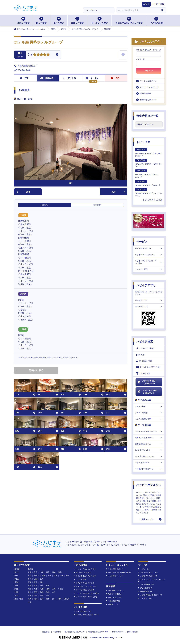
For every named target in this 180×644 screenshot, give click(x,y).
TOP (24, 78)
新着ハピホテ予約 (114, 597)
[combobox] (138, 10)
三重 (48, 586)
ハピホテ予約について (148, 576)
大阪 (30, 589)
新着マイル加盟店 (114, 594)
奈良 (54, 589)
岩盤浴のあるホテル (149, 444)
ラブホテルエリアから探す (149, 367)
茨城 (62, 576)
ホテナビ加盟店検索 (149, 419)
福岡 (30, 599)
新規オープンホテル (115, 591)
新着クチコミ (112, 604)
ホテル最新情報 (113, 601)
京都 (42, 589)
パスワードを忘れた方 (149, 87)
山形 (42, 572)
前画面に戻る (30, 370)
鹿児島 (67, 599)
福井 (42, 582)
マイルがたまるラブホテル (85, 586)
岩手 (48, 572)
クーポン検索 (149, 406)
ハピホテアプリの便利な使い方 (119, 573)
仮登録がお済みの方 (148, 100)
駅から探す (41, 21)
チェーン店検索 (149, 413)
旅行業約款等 (118, 632)
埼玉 (43, 576)
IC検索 (140, 355)
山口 (54, 592)
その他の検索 (156, 21)
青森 (30, 572)
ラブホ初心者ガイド (115, 569)
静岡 (42, 586)
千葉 (49, 576)
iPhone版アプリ (149, 300)
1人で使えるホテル (149, 450)
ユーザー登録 (158, 4)
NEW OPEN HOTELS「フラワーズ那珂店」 (149, 153)
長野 (42, 579)
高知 (48, 596)
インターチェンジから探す (85, 569)
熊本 (48, 599)
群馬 (68, 576)
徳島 (36, 596)
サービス (142, 242)
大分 (54, 599)
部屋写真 (47, 78)
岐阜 (36, 586)
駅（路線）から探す (82, 573)
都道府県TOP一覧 (147, 116)
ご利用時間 (97, 205)
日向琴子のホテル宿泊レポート (87, 615)
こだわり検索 (143, 373)
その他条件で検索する (149, 469)
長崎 (42, 599)
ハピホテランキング (149, 248)
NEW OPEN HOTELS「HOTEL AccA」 (147, 174)
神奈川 (36, 576)
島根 (48, 592)
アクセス (70, 78)
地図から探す (77, 21)
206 (23, 192)
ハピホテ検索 (145, 342)
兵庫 (36, 589)
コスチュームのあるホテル (149, 431)
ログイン (149, 71)
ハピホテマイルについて (149, 255)
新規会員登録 (146, 93)
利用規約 (57, 632)
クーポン (92, 78)
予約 (115, 78)
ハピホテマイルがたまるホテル (147, 392)
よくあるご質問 (149, 269)
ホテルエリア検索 (145, 348)
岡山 (30, 592)
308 (118, 192)
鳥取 (42, 592)
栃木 (56, 576)
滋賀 (48, 589)
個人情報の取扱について (75, 632)
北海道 (30, 569)
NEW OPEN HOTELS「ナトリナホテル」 (149, 192)
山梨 (36, 579)
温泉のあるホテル (149, 463)
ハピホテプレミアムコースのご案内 (149, 262)
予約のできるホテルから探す (129, 21)
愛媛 (42, 596)
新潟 (30, 579)
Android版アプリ (149, 307)
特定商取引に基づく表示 (98, 632)
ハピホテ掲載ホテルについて (150, 595)
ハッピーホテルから (149, 485)
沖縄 (30, 602)
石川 (30, 582)
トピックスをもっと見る (153, 200)
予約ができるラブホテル (84, 583)
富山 (36, 582)
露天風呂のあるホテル (149, 438)
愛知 (30, 586)
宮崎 (60, 599)
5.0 (30, 55)
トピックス (143, 142)
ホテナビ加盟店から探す (84, 590)
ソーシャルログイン (148, 81)
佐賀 (36, 599)
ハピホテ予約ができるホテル (147, 382)
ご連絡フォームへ (147, 519)
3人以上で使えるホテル (149, 456)
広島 (36, 592)
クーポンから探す (99, 21)
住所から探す (23, 21)
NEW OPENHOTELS (82, 611)
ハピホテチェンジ (146, 585)
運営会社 (46, 632)
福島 (60, 572)
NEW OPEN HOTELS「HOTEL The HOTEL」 (149, 163)
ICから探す (59, 21)
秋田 (36, 572)
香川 (30, 596)
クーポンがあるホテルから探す (87, 593)
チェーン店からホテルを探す (86, 597)
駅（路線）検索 (144, 361)
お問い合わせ (132, 632)
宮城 (54, 572)
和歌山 (61, 589)
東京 (30, 576)
